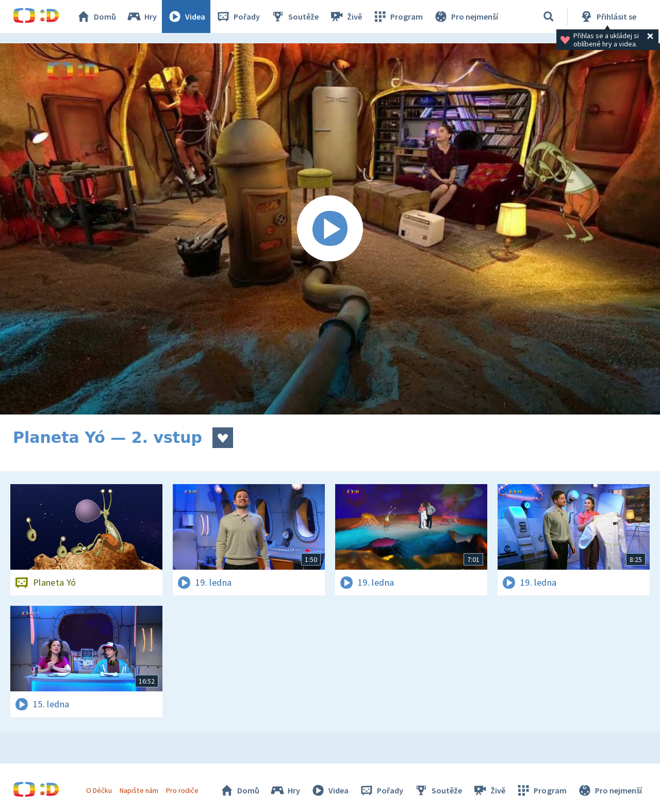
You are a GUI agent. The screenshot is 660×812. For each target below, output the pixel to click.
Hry (142, 16)
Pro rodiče (182, 790)
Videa (186, 16)
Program (398, 16)
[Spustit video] (330, 229)
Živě (345, 16)
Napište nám (139, 790)
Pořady (238, 16)
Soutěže (294, 16)
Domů (96, 16)
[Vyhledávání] (549, 16)
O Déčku (99, 790)
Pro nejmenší (466, 16)
